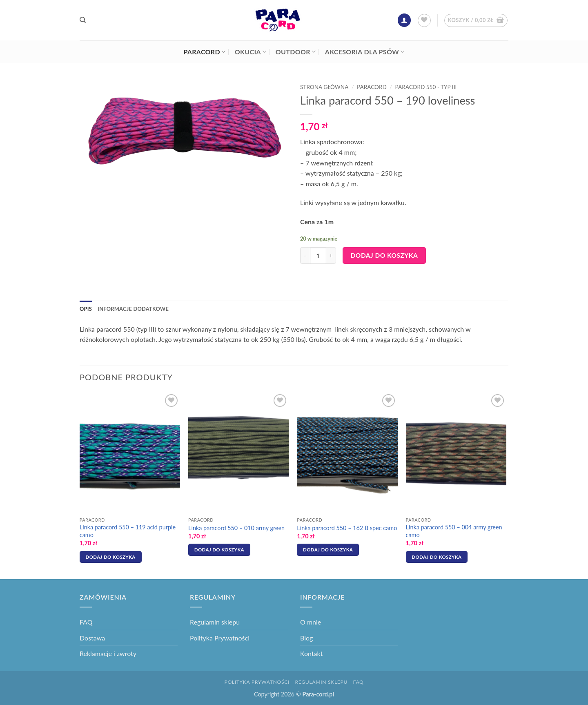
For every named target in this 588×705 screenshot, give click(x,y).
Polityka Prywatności (220, 638)
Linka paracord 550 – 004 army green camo (454, 531)
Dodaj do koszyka (384, 255)
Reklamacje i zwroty (108, 653)
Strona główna (324, 87)
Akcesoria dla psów (365, 52)
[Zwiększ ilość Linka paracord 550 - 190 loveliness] (331, 255)
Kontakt (311, 653)
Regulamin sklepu (215, 622)
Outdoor (296, 52)
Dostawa (92, 638)
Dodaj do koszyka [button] (111, 557)
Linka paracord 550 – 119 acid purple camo (128, 531)
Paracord (204, 52)
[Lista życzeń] (424, 20)
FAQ (86, 622)
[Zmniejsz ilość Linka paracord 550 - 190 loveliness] (305, 255)
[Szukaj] (83, 20)
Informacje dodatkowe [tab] (133, 309)
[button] (404, 20)
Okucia (251, 52)
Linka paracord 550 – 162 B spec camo (347, 528)
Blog (306, 638)
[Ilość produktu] (318, 255)
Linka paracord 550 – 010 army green (236, 528)
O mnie (311, 622)
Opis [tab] (86, 309)
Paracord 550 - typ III (426, 87)
